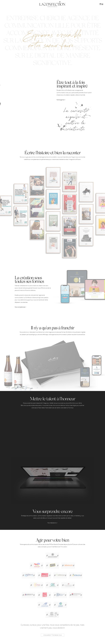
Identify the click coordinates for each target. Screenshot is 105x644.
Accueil (19, 4)
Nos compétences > (20, 307)
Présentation (26, 4)
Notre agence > (61, 100)
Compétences (34, 4)
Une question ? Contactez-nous (53, 635)
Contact (86, 4)
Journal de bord (78, 4)
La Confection (101, 11)
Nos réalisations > (52, 523)
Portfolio (69, 4)
